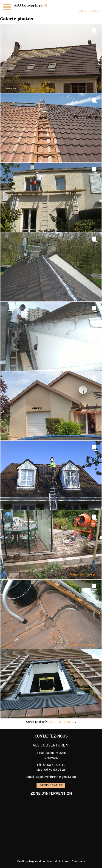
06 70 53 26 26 (55, 770)
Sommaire (78, 862)
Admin (66, 862)
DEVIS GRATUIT (51, 786)
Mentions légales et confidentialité (38, 862)
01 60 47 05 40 (54, 765)
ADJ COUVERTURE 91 (61, 722)
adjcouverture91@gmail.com (56, 777)
